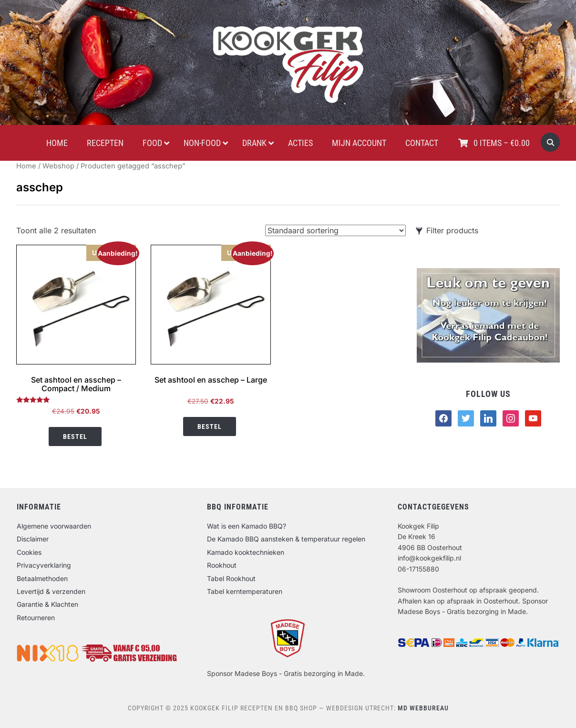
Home (26, 166)
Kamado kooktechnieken (246, 552)
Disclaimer (33, 539)
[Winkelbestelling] (335, 230)
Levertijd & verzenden (51, 591)
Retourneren (36, 618)
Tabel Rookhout (231, 578)
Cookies (29, 552)
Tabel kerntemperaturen (245, 591)
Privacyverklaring (44, 565)
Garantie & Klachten (47, 604)
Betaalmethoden (42, 578)
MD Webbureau (423, 708)
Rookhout (222, 565)
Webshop (58, 166)
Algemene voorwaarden (54, 526)
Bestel (75, 437)
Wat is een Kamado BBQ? (247, 526)
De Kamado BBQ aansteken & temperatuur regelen (286, 539)
